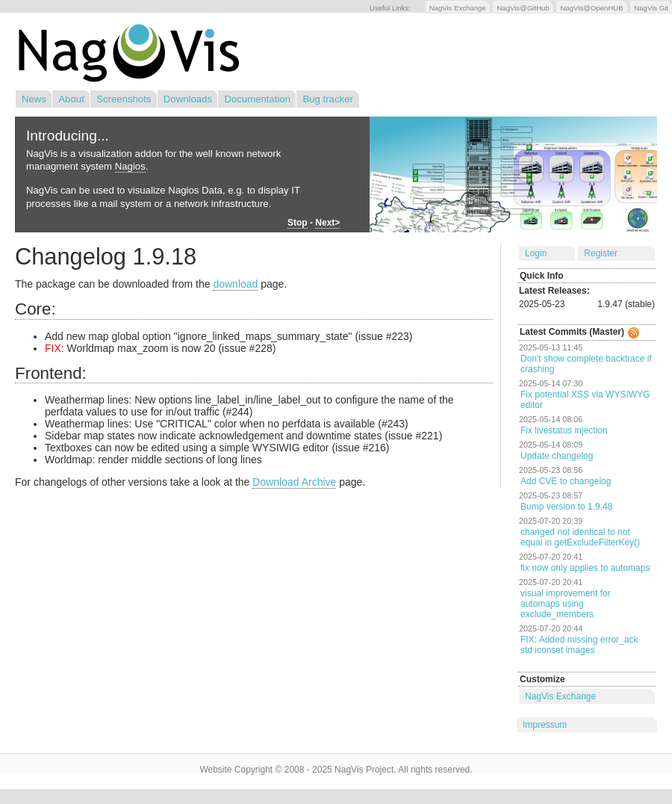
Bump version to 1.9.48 (566, 507)
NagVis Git (651, 8)
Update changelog (557, 456)
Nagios (130, 166)
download (235, 284)
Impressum (545, 725)
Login (536, 253)
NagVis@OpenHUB (591, 8)
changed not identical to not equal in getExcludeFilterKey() (580, 537)
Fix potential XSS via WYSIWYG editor (585, 400)
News (34, 99)
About (71, 99)
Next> (327, 223)
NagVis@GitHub (523, 8)
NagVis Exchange (458, 8)
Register (601, 253)
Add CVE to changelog (566, 481)
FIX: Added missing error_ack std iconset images (579, 645)
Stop (298, 223)
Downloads (188, 99)
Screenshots (124, 99)
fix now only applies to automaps (585, 568)
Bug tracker (327, 99)
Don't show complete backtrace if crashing (586, 364)
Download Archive (294, 482)
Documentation (257, 99)
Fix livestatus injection (564, 430)
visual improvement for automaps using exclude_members (566, 604)
